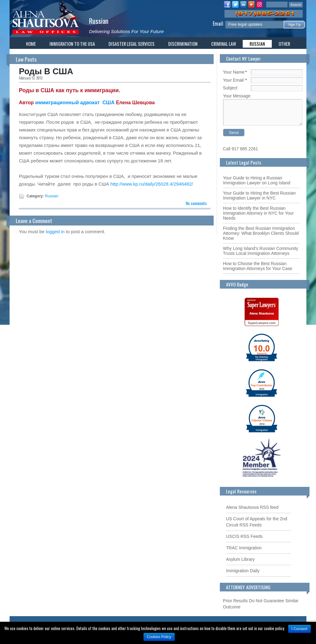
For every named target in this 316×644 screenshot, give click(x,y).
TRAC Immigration (244, 548)
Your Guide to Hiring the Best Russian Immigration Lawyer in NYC (259, 195)
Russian (99, 21)
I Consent (299, 629)
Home (31, 44)
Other (284, 44)
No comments (196, 203)
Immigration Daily (243, 571)
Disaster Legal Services (132, 44)
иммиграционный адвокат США (76, 103)
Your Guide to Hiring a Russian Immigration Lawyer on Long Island (257, 180)
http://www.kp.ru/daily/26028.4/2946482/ (152, 184)
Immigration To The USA (72, 44)
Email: (219, 24)
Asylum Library (240, 559)
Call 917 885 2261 (241, 149)
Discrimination (183, 44)
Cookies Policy (159, 637)
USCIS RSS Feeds (244, 536)
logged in (55, 232)
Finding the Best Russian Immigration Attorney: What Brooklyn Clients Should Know (261, 233)
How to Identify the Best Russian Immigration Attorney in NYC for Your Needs (258, 213)
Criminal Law (224, 44)
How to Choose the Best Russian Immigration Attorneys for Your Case (258, 266)
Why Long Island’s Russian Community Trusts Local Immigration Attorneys (260, 251)
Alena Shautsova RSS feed (252, 507)
